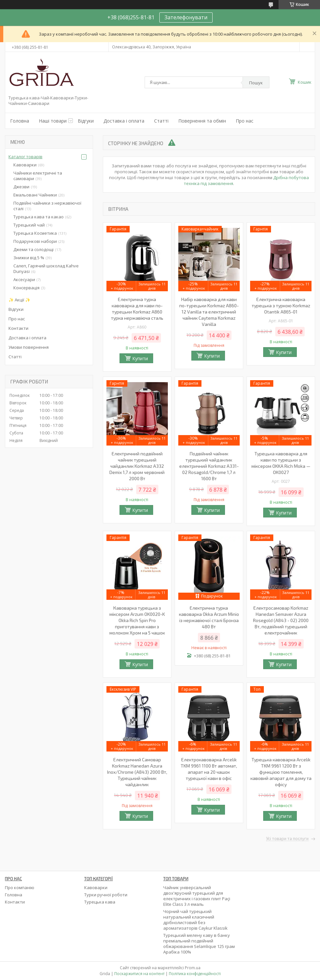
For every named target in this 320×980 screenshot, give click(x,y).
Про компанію (20, 887)
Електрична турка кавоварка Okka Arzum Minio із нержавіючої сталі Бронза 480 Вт (209, 617)
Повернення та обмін (202, 121)
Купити (140, 358)
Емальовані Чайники (35, 195)
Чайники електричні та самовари (38, 176)
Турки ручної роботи (106, 895)
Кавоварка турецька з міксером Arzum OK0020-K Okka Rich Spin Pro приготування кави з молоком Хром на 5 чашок (137, 620)
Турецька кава (100, 902)
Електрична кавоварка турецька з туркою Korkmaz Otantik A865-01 (281, 305)
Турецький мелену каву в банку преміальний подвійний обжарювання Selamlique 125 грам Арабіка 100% (199, 944)
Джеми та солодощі (33, 249)
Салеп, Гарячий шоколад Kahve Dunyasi (46, 269)
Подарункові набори (35, 241)
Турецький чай (29, 225)
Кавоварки (25, 165)
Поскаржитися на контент (139, 974)
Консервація (26, 288)
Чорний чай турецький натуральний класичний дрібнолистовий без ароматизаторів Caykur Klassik (195, 920)
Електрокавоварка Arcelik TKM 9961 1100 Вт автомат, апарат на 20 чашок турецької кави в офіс (209, 769)
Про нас (245, 121)
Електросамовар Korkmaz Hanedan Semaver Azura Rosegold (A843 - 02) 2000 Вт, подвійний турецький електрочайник (281, 620)
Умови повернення (29, 347)
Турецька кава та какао (39, 217)
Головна (20, 121)
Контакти (18, 328)
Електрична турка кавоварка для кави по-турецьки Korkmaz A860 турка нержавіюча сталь (137, 309)
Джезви (21, 187)
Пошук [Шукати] (256, 83)
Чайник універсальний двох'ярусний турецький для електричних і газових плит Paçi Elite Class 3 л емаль (197, 896)
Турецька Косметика (35, 233)
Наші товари (53, 121)
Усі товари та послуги (287, 839)
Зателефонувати (186, 17)
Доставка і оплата (124, 121)
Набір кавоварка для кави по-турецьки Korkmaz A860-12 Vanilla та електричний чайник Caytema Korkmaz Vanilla (209, 312)
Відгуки (86, 121)
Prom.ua (193, 968)
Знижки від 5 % (29, 258)
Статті (161, 121)
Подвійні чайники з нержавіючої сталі (47, 206)
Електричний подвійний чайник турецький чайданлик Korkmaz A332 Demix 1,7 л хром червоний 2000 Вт (137, 466)
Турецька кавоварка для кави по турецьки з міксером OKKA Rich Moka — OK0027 (281, 463)
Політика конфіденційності (195, 974)
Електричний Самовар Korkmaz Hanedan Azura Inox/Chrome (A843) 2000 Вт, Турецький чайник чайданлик (137, 772)
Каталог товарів (25, 157)
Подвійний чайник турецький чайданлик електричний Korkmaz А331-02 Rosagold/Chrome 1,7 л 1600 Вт (209, 466)
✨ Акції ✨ (19, 300)
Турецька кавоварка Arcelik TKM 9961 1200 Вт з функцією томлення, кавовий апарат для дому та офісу (281, 772)
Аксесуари (24, 279)
